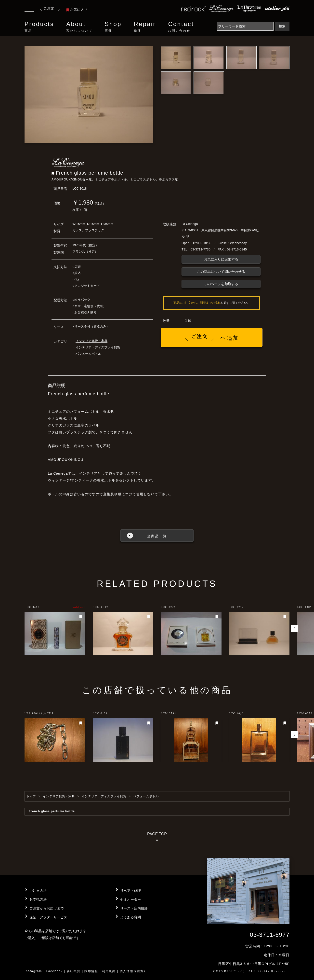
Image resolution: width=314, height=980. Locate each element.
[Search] (245, 26)
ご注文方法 (38, 891)
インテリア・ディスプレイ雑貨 (98, 347)
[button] (294, 628)
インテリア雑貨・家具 (92, 341)
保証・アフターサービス (48, 917)
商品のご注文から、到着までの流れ (197, 303)
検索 (282, 26)
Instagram (33, 971)
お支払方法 (38, 899)
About (79, 27)
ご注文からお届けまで (47, 908)
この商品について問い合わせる (221, 272)
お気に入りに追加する (221, 259)
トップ (31, 796)
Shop (113, 27)
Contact (181, 27)
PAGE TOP (157, 847)
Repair (145, 27)
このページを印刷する (221, 284)
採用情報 (91, 971)
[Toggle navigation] (29, 10)
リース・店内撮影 (134, 908)
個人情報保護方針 (133, 971)
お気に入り (77, 10)
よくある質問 (131, 917)
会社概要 (74, 971)
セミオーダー (131, 899)
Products (39, 27)
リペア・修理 (131, 891)
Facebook (54, 971)
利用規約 (109, 971)
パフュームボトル (88, 354)
